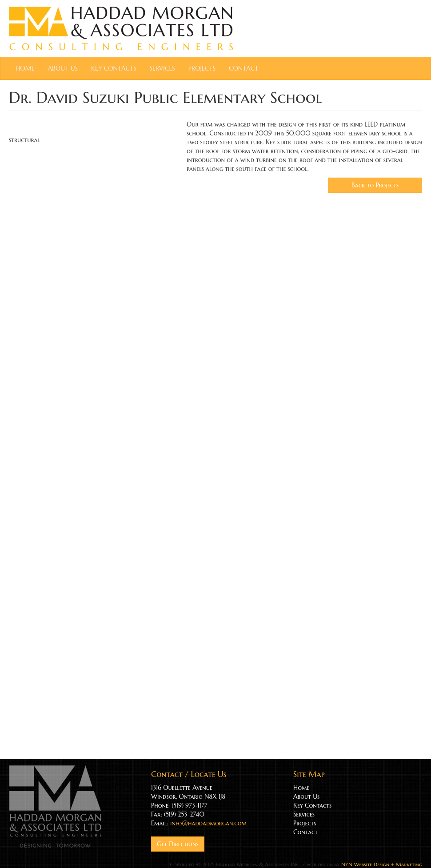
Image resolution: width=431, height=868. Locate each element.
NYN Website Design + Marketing (382, 864)
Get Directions (178, 844)
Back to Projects (375, 185)
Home (25, 68)
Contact (243, 68)
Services (162, 68)
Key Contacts (114, 68)
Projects (202, 68)
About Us (63, 68)
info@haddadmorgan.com (208, 823)
